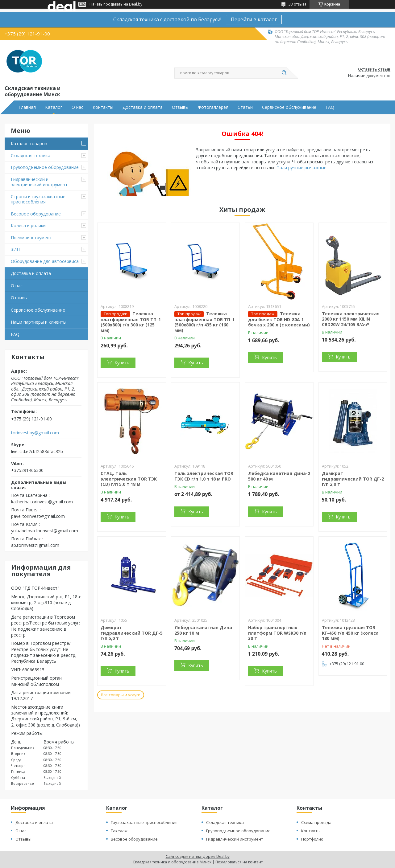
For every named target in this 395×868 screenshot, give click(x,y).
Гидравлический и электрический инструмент (39, 182)
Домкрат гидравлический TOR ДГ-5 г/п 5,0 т (132, 633)
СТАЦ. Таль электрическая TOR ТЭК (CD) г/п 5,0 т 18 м (129, 479)
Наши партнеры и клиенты (39, 322)
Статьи (245, 107)
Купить (122, 363)
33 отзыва (297, 4)
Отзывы (180, 107)
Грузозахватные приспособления (144, 822)
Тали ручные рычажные (302, 168)
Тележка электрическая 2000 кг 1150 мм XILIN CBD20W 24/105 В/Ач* (351, 319)
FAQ (330, 107)
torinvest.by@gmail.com (35, 433)
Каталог (54, 107)
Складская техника (31, 156)
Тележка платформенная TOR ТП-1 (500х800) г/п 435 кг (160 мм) (204, 322)
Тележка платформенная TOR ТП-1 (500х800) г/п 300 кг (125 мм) (131, 322)
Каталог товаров (29, 143)
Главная (27, 107)
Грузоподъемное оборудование (45, 167)
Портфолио (312, 839)
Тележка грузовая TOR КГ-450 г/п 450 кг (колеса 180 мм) (350, 633)
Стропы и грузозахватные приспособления (38, 199)
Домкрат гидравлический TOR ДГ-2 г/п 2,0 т (353, 479)
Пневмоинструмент (31, 237)
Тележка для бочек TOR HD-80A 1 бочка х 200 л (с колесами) (279, 319)
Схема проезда (316, 822)
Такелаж (119, 831)
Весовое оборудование (36, 214)
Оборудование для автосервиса (45, 261)
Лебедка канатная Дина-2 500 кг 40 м (279, 476)
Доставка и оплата (143, 107)
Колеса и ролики (28, 225)
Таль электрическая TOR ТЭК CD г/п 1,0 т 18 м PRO (204, 476)
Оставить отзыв (374, 69)
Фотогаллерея (213, 107)
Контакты (103, 107)
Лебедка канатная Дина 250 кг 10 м (203, 630)
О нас (77, 107)
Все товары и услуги (121, 695)
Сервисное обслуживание (289, 107)
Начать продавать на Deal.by (116, 4)
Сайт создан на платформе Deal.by (198, 856)
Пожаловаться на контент (239, 862)
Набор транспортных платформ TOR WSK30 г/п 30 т (277, 633)
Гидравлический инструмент (235, 839)
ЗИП (15, 249)
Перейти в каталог (254, 19)
